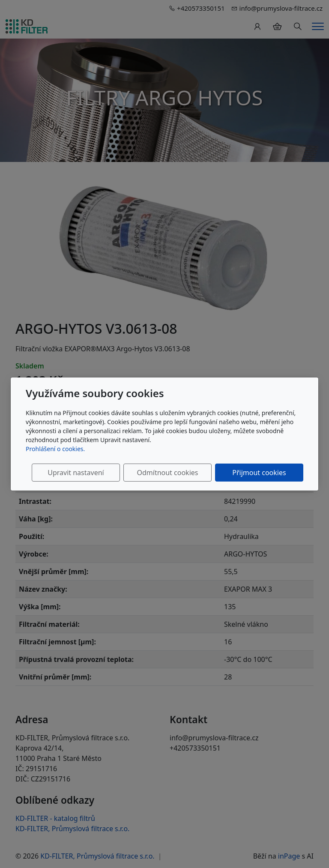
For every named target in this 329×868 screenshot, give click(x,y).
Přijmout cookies (262, 473)
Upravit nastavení (91, 473)
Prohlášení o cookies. (55, 449)
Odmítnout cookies (176, 473)
